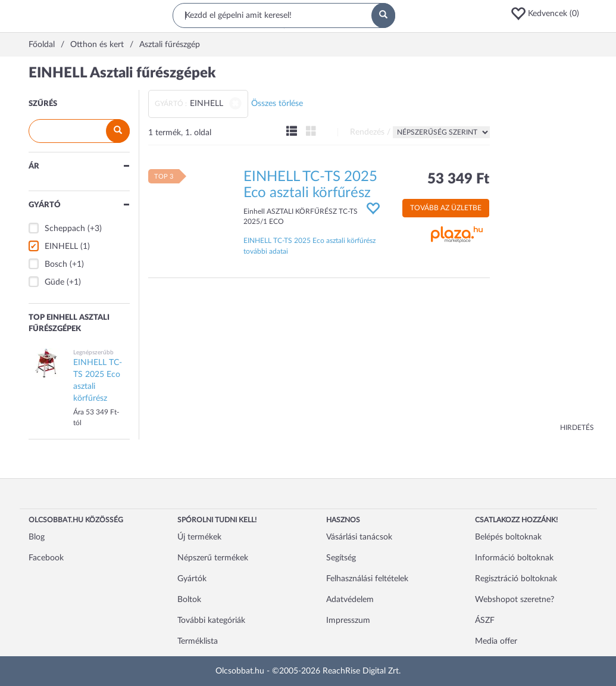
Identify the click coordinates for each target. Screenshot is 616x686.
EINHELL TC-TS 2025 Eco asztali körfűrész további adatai (309, 246)
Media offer (496, 641)
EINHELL (61, 247)
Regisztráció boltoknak (516, 579)
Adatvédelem (350, 600)
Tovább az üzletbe (446, 208)
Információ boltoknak (514, 558)
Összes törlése (277, 104)
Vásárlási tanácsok (359, 537)
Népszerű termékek (213, 558)
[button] (549, 14)
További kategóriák (211, 620)
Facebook (46, 558)
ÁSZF (485, 620)
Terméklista (198, 641)
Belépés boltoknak (508, 537)
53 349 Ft (458, 179)
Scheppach (65, 229)
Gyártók (192, 579)
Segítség (341, 558)
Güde (54, 282)
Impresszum (348, 620)
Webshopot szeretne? (515, 600)
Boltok (189, 600)
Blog (37, 537)
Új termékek (199, 537)
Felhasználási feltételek (367, 579)
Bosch (56, 264)
